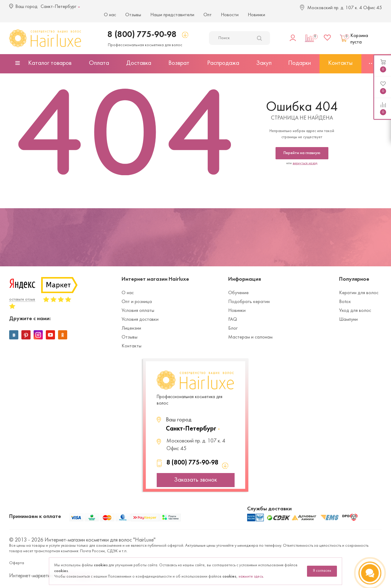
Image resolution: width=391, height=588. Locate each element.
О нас (110, 15)
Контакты (132, 346)
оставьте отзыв (22, 300)
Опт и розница (137, 302)
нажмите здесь (251, 577)
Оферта (17, 563)
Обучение (238, 293)
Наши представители (172, 15)
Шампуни (348, 320)
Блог (233, 328)
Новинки (256, 15)
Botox (345, 302)
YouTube (50, 335)
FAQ (233, 320)
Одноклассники (63, 335)
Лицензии (131, 328)
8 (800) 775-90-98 (142, 35)
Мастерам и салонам (250, 337)
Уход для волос (355, 311)
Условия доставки (140, 320)
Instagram (38, 335)
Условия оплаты (138, 311)
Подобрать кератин (249, 302)
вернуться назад (305, 163)
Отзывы (133, 15)
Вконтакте (14, 335)
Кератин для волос (359, 293)
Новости (230, 15)
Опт (208, 15)
